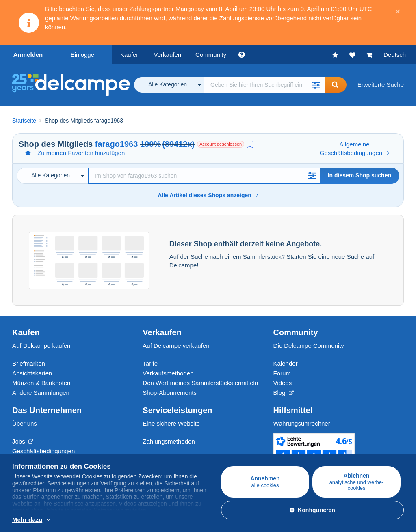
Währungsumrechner (302, 423)
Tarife (150, 363)
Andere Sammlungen (41, 393)
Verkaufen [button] (168, 55)
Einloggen (84, 55)
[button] (316, 85)
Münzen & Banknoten (41, 383)
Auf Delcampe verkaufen (176, 346)
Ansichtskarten (32, 373)
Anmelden (28, 55)
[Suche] (204, 176)
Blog (284, 393)
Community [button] (211, 55)
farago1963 (117, 144)
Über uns (25, 423)
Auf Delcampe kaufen (41, 346)
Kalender (286, 363)
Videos (283, 383)
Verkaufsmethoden (168, 373)
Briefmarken (29, 363)
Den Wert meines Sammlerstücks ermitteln (200, 383)
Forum (282, 373)
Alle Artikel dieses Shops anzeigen (208, 195)
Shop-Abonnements (170, 393)
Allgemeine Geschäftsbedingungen (354, 149)
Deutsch (395, 55)
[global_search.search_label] (264, 85)
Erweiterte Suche (381, 85)
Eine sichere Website (171, 423)
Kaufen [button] (130, 55)
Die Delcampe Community (309, 346)
